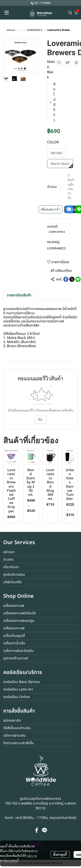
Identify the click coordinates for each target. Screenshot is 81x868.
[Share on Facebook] (66, 279)
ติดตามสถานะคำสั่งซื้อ (18, 743)
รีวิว (40, 420)
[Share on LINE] (78, 279)
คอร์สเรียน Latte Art (18, 689)
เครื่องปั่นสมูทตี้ (14, 636)
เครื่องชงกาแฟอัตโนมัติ (19, 613)
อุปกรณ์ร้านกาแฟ (16, 658)
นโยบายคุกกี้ (11, 860)
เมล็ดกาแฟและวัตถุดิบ (19, 651)
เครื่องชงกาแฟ (14, 606)
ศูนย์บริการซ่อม (14, 575)
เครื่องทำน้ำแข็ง (14, 643)
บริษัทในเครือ (12, 582)
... (21, 30)
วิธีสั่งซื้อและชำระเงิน (17, 728)
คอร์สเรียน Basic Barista (21, 682)
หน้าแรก (11, 30)
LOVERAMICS (35, 30)
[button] (70, 13)
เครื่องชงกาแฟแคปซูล (19, 621)
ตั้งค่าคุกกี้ (60, 854)
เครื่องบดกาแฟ (14, 628)
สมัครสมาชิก (12, 721)
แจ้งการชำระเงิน (14, 736)
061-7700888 (42, 3)
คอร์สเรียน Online (17, 697)
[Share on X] (72, 279)
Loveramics (57, 232)
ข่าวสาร (8, 560)
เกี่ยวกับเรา (11, 567)
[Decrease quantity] (61, 187)
